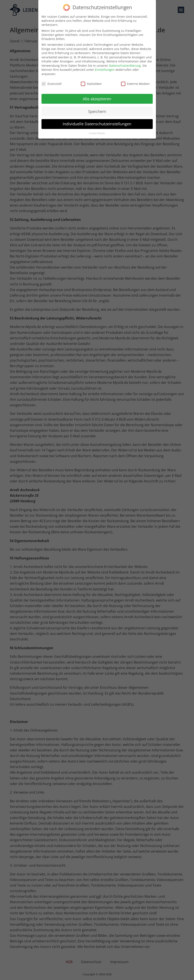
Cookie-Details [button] (97, 133)
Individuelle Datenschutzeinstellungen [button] (97, 124)
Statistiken (91, 84)
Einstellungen (105, 70)
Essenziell (52, 84)
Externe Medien (135, 84)
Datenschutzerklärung (125, 66)
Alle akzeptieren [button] (97, 99)
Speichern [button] (97, 111)
